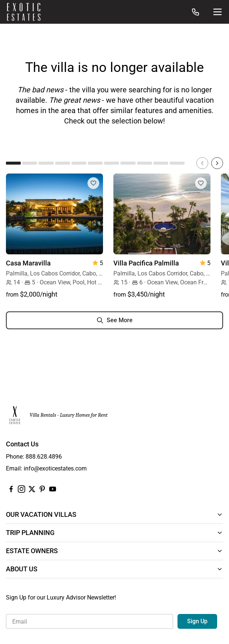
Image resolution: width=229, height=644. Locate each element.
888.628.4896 (44, 457)
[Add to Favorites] (93, 183)
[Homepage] (24, 12)
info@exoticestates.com (55, 468)
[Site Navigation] (218, 12)
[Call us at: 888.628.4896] (196, 12)
